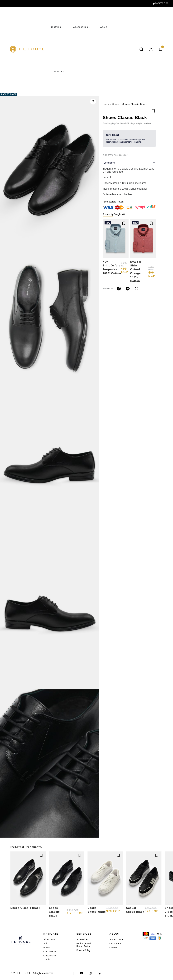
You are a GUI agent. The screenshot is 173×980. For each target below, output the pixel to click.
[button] (93, 102)
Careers (114, 948)
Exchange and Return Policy (84, 945)
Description (109, 163)
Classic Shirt (50, 956)
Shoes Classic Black (25, 908)
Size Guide (82, 939)
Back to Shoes (9, 94)
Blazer (47, 948)
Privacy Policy (83, 950)
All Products (49, 939)
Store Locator (116, 939)
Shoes (116, 104)
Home (106, 104)
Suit (45, 944)
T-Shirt (47, 959)
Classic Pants (50, 952)
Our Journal (115, 944)
